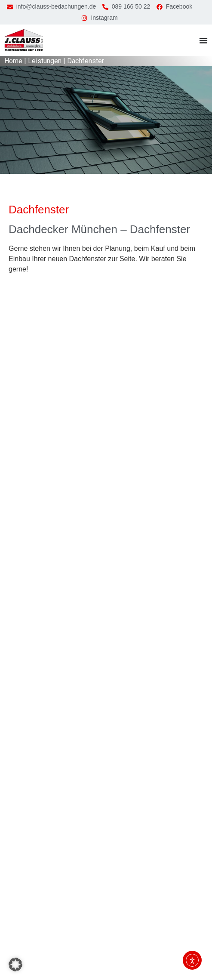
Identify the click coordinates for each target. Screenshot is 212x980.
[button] (15, 965)
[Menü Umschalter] (203, 40)
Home (13, 61)
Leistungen (45, 61)
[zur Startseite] (24, 40)
